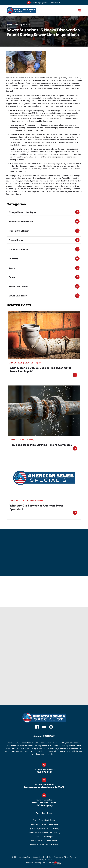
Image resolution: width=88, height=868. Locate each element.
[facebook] (37, 727)
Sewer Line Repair (44, 296)
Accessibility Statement (44, 860)
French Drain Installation (44, 221)
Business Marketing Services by (44, 863)
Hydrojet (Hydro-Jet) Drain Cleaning (44, 828)
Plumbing (44, 259)
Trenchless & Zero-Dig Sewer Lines (44, 824)
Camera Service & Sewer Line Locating (44, 832)
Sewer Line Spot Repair (44, 837)
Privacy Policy (69, 857)
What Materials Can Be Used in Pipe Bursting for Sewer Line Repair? (40, 370)
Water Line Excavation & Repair (44, 841)
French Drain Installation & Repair (44, 845)
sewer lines (41, 88)
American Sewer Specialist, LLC (32, 857)
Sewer (9, 24)
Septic (44, 268)
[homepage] (44, 718)
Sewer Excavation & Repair (44, 820)
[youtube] (44, 727)
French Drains (44, 240)
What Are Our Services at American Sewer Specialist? (36, 507)
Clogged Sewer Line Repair (44, 212)
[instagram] (51, 727)
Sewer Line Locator (44, 286)
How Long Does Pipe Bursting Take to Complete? (41, 445)
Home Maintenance (44, 249)
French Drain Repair (44, 231)
